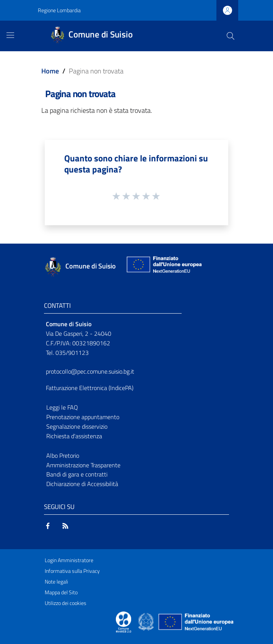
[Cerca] (231, 36)
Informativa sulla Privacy (72, 571)
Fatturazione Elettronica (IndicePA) (90, 388)
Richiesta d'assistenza (74, 436)
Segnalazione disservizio (77, 426)
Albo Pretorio (63, 455)
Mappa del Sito (61, 592)
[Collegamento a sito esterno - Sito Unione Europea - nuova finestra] (163, 266)
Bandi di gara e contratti (77, 474)
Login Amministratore (69, 560)
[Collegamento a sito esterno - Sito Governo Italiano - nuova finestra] (147, 621)
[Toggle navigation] (10, 35)
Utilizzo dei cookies (66, 603)
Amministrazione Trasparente (83, 465)
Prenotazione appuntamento (83, 417)
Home (50, 71)
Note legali (56, 582)
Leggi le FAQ (62, 407)
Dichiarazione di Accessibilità (82, 484)
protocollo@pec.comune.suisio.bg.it (90, 371)
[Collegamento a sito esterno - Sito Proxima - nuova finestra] (123, 621)
